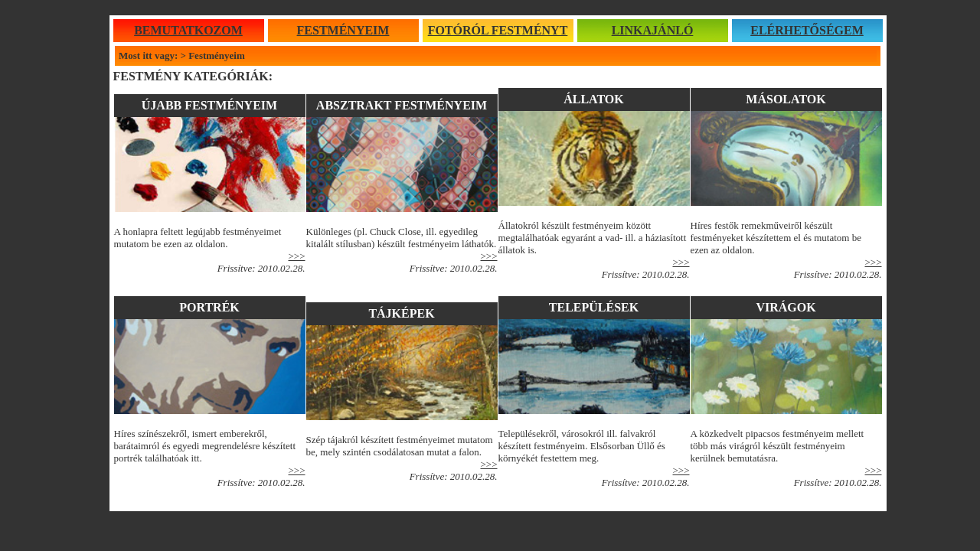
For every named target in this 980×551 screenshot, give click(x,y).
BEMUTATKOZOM (188, 30)
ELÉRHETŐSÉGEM (807, 30)
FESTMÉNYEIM (343, 30)
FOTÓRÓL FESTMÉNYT (498, 30)
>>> (489, 256)
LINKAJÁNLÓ (653, 30)
